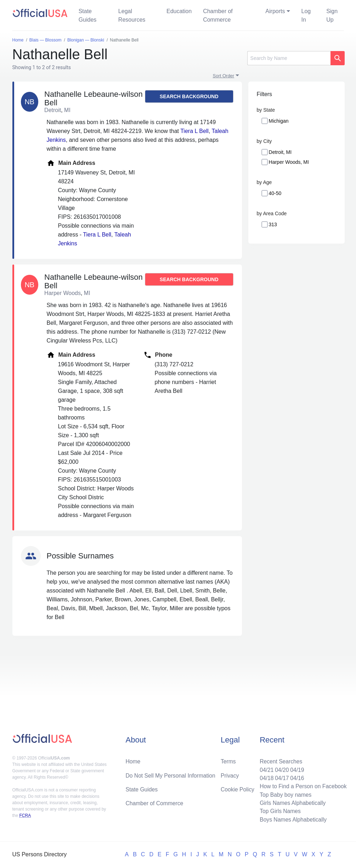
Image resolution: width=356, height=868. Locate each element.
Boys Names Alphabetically (292, 819)
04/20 (281, 768)
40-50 (275, 193)
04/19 (296, 768)
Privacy (230, 774)
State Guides (88, 15)
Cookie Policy (238, 788)
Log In (306, 15)
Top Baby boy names (284, 794)
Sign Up (332, 15)
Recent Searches (280, 760)
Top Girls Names (279, 811)
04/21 (265, 768)
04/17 (281, 777)
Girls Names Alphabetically (292, 802)
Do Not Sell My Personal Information (171, 774)
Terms (228, 760)
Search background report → (189, 98)
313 (273, 224)
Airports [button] (275, 11)
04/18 (265, 777)
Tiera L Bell (194, 131)
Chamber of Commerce (218, 15)
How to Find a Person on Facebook (302, 785)
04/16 (296, 777)
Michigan (279, 121)
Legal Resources (132, 15)
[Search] (289, 58)
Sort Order (224, 76)
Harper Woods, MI (289, 162)
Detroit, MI (280, 152)
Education (179, 11)
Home (133, 760)
